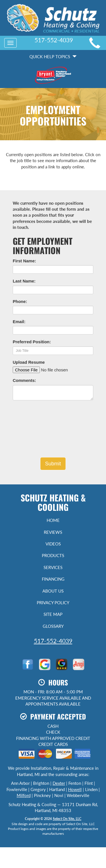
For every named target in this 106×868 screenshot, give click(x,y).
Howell (75, 789)
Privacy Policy (53, 603)
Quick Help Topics (53, 57)
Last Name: (24, 281)
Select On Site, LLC (67, 819)
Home (53, 520)
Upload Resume (29, 362)
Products (53, 555)
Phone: (20, 301)
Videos (53, 544)
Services (53, 567)
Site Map (53, 614)
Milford (24, 795)
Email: (19, 322)
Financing (53, 579)
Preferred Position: (32, 342)
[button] (53, 464)
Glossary (53, 626)
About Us (53, 591)
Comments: (24, 380)
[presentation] (53, 431)
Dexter (59, 783)
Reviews (53, 532)
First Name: (24, 261)
